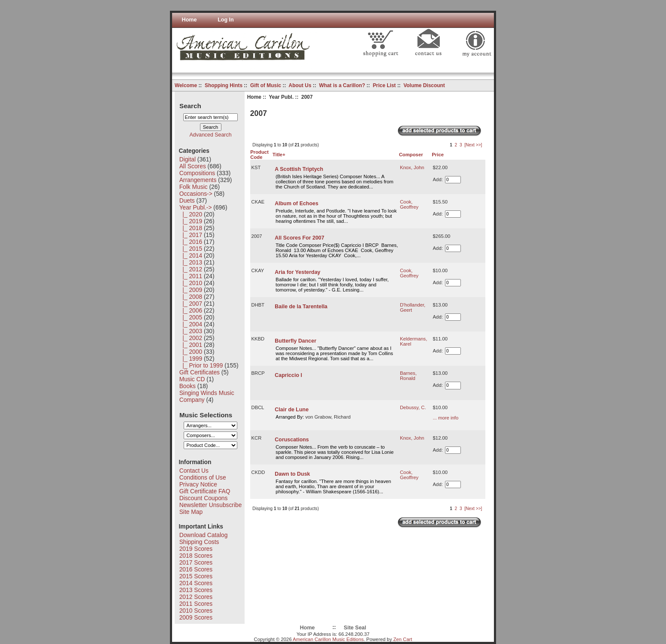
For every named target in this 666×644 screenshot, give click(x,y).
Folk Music (194, 187)
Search (190, 105)
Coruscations (292, 440)
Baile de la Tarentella (301, 307)
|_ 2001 (191, 345)
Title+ (279, 155)
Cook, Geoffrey (409, 204)
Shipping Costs (199, 542)
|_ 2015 (191, 249)
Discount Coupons (204, 498)
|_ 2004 (191, 324)
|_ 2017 (191, 235)
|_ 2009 (191, 290)
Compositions (197, 173)
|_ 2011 (191, 276)
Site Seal (355, 628)
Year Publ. (282, 97)
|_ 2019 (191, 221)
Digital (188, 159)
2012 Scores (196, 597)
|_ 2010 (191, 283)
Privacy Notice (198, 484)
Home (189, 20)
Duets (187, 200)
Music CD (192, 379)
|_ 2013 (191, 262)
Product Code (259, 155)
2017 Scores (196, 562)
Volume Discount (424, 85)
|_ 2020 (191, 214)
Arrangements (198, 180)
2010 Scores (196, 611)
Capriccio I (288, 375)
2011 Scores (196, 604)
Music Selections (206, 415)
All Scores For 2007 (299, 238)
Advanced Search (211, 135)
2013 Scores (196, 590)
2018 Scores (196, 556)
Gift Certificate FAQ (205, 491)
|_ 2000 (191, 352)
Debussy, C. (413, 407)
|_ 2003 (191, 331)
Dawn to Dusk (292, 474)
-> (196, 207)
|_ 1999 (191, 358)
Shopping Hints (224, 85)
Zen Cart (403, 639)
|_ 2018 (191, 228)
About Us (300, 85)
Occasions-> (196, 194)
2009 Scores (196, 617)
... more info (446, 418)
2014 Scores (196, 583)
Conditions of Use (203, 477)
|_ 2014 (191, 255)
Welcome (186, 85)
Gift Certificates (200, 372)
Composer (411, 155)
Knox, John (412, 167)
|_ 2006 (191, 310)
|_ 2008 (191, 297)
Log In (226, 20)
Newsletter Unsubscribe (211, 505)
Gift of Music (266, 85)
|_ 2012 (191, 269)
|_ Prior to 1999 (201, 365)
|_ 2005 (191, 317)
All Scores (193, 166)
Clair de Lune (292, 410)
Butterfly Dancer (295, 341)
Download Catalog (204, 535)
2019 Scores (196, 549)
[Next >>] (473, 145)
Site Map (191, 512)
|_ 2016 (191, 242)
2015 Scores (196, 576)
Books (188, 386)
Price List (384, 85)
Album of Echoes (296, 204)
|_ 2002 (191, 338)
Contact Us (194, 471)
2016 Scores (196, 569)
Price (438, 155)
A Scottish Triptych (299, 169)
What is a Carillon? (342, 85)
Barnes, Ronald (408, 376)
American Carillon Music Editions (328, 639)
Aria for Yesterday (297, 272)
